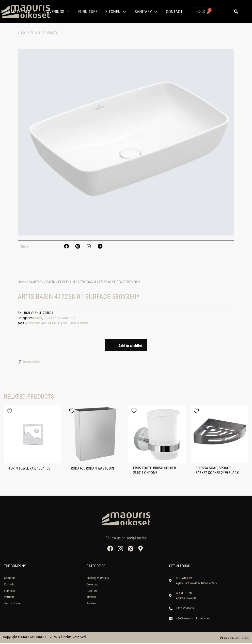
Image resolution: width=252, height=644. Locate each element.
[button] (236, 12)
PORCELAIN (66, 282)
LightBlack (242, 638)
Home (22, 282)
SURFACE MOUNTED (48, 323)
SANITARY (36, 282)
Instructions (32, 362)
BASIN (51, 282)
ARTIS (29, 323)
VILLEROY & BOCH (76, 323)
